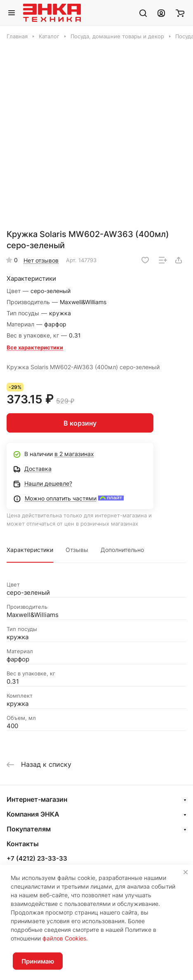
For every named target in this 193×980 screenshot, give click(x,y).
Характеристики (30, 550)
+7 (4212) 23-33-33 (37, 859)
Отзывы (77, 550)
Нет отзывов (41, 260)
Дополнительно (122, 550)
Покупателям (29, 829)
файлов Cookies (64, 938)
